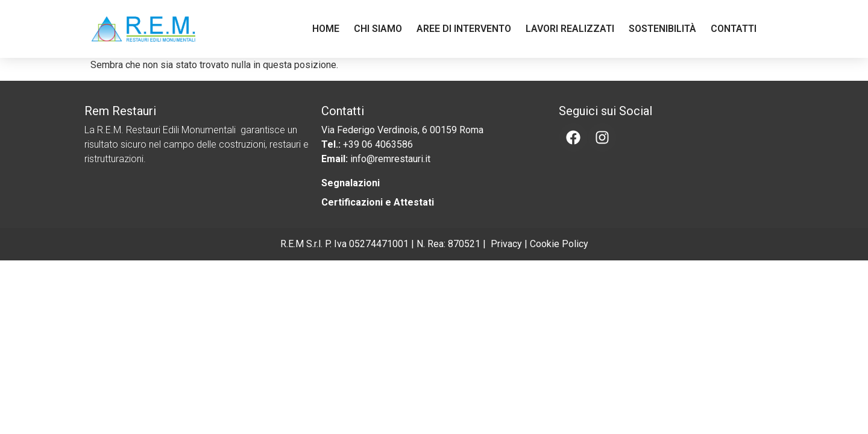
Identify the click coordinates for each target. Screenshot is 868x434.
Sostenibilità (662, 29)
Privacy (506, 244)
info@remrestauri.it (390, 159)
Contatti (734, 29)
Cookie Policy (559, 244)
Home (326, 29)
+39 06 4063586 (378, 144)
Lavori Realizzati (570, 29)
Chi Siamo (378, 29)
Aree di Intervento (464, 29)
